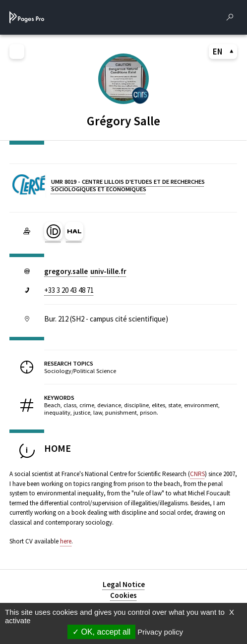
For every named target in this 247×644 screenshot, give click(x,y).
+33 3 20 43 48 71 (69, 290)
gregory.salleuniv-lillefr (85, 271)
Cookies (123, 595)
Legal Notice (124, 584)
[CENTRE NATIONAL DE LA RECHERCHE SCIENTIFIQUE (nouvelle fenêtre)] (140, 95)
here (66, 541)
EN (223, 52)
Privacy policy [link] (160, 632)
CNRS (197, 474)
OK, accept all (101, 632)
